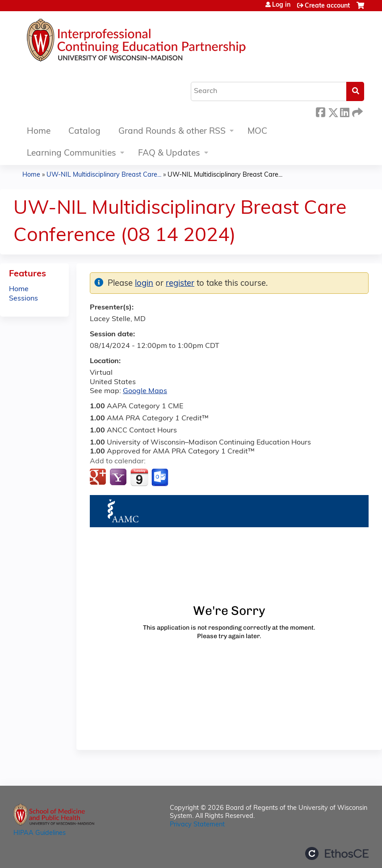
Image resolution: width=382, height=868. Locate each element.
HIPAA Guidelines (40, 833)
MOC (257, 132)
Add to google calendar (99, 478)
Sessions (23, 299)
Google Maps (145, 391)
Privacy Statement (197, 825)
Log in (281, 5)
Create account (327, 6)
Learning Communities (71, 154)
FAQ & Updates (169, 154)
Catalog (84, 132)
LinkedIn (344, 111)
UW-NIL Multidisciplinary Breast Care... (104, 175)
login (144, 284)
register (180, 284)
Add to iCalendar (139, 477)
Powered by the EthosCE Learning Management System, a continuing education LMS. (337, 853)
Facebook (320, 111)
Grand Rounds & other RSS (172, 132)
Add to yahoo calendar (119, 478)
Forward (357, 111)
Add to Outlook (161, 478)
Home (39, 132)
